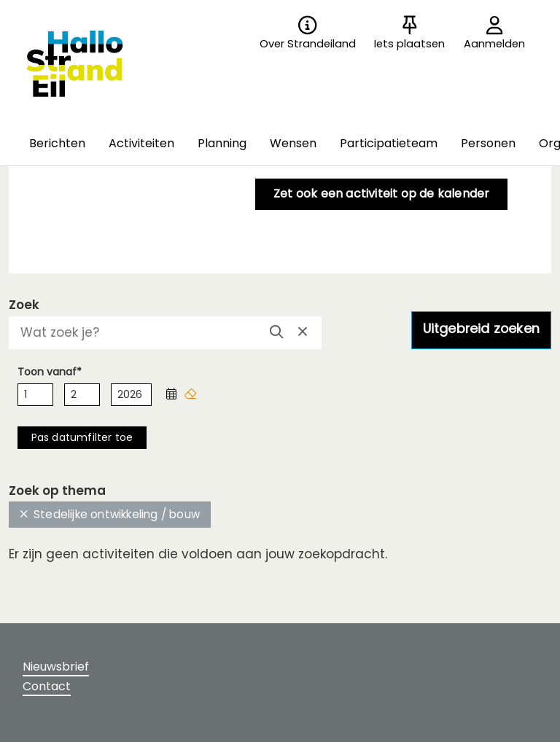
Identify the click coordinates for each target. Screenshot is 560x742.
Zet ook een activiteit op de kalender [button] (381, 194)
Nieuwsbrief (56, 667)
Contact (47, 686)
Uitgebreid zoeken (481, 328)
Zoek (24, 305)
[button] (57, 144)
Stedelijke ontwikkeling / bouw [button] (110, 514)
